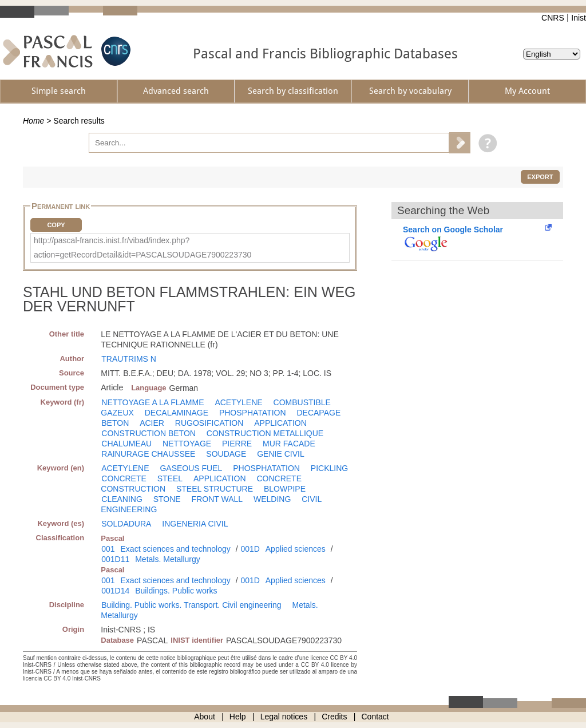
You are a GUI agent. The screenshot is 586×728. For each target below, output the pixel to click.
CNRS (553, 18)
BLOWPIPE (285, 489)
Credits (334, 717)
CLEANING (122, 499)
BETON (115, 423)
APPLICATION (280, 423)
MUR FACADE (289, 444)
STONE (167, 499)
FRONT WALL (217, 499)
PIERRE (237, 444)
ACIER (152, 423)
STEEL (170, 478)
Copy (56, 225)
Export (540, 177)
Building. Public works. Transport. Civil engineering (191, 605)
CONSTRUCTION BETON (149, 433)
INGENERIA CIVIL (195, 524)
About (205, 717)
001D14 (115, 591)
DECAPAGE (318, 413)
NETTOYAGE (187, 444)
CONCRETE (124, 478)
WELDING (272, 499)
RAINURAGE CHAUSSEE (148, 454)
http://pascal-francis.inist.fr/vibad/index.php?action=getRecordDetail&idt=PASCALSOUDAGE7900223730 (142, 248)
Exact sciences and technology (176, 549)
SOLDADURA (126, 524)
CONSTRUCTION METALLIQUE (265, 433)
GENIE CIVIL (280, 454)
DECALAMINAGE (177, 413)
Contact (375, 717)
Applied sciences (296, 549)
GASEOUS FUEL (191, 468)
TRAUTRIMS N (129, 359)
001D (250, 549)
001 (108, 549)
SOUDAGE (226, 454)
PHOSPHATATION (253, 413)
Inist (579, 18)
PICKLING (329, 468)
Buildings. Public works (176, 591)
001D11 (115, 559)
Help (238, 717)
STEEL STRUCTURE (215, 489)
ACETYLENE (238, 402)
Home (33, 121)
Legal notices (284, 717)
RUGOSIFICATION (209, 423)
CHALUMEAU (126, 444)
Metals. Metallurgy (168, 559)
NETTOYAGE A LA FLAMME (153, 402)
